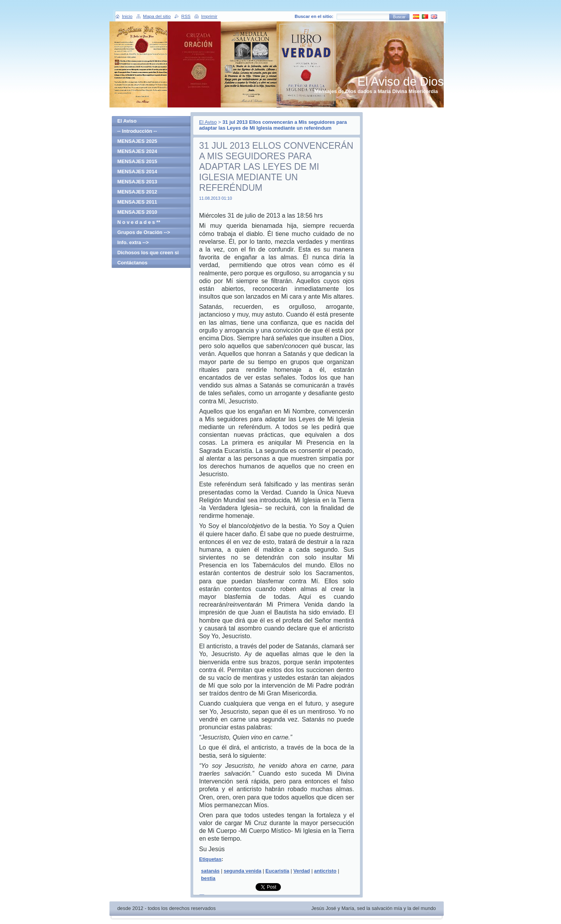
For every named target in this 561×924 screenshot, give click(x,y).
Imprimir (209, 16)
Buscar (399, 17)
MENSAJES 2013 (137, 182)
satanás (210, 871)
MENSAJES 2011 (137, 202)
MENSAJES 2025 (137, 141)
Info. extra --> (133, 242)
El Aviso (208, 122)
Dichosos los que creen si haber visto (148, 254)
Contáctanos (132, 263)
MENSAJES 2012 (137, 192)
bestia (208, 878)
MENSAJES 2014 (137, 172)
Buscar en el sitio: (314, 16)
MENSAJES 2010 (137, 212)
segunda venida (243, 871)
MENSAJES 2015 (137, 161)
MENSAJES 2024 (137, 151)
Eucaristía (277, 871)
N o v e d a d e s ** (139, 222)
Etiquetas (210, 859)
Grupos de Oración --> (144, 232)
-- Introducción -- (137, 131)
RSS (186, 16)
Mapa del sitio (157, 16)
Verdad (302, 871)
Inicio (127, 16)
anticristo (325, 871)
